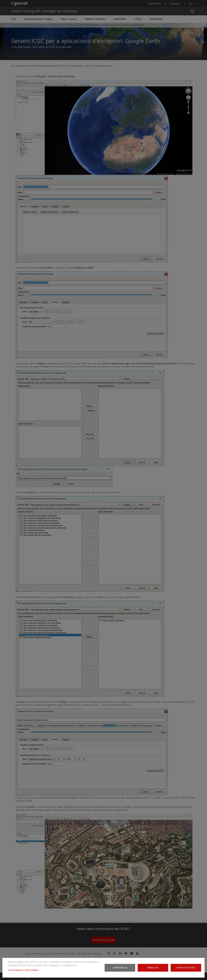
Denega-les (153, 968)
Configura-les (120, 968)
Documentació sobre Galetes (25, 970)
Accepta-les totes (186, 968)
